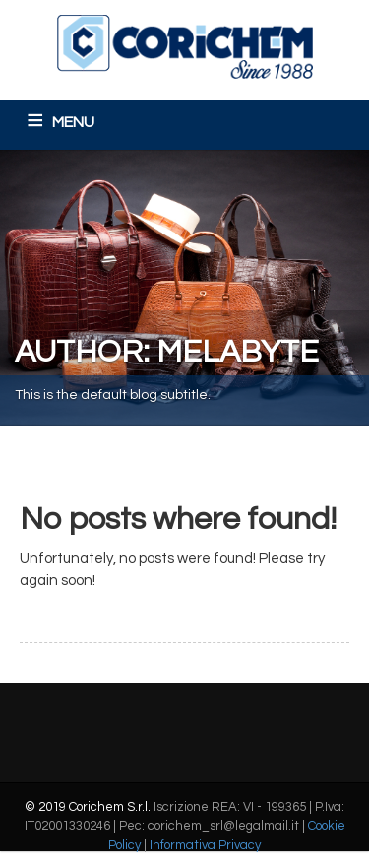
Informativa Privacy (205, 845)
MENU (73, 122)
